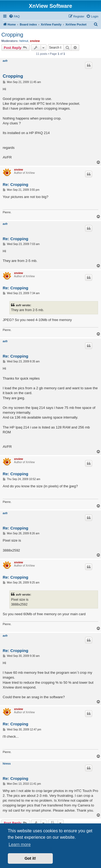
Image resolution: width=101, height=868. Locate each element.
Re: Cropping (15, 184)
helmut (24, 41)
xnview (35, 41)
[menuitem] (14, 16)
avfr (5, 61)
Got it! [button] (30, 858)
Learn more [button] (20, 844)
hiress (7, 764)
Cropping (12, 35)
